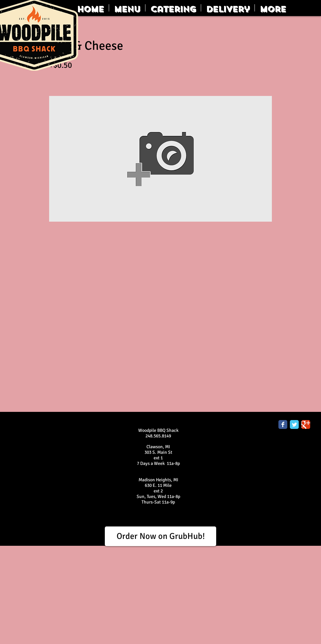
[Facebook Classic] (283, 424)
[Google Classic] (306, 424)
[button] (127, 8)
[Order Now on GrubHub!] (160, 536)
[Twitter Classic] (294, 424)
